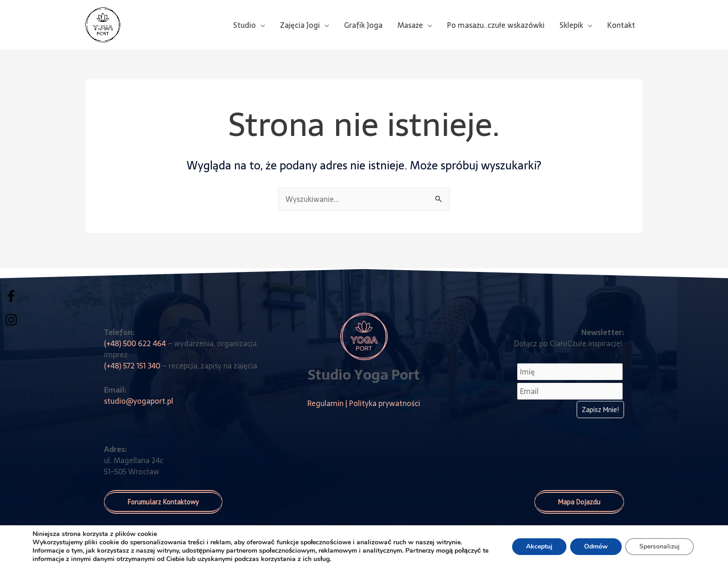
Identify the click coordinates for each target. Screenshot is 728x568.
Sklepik (571, 25)
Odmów (596, 546)
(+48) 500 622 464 (135, 343)
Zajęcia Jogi (300, 25)
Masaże (410, 25)
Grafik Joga (363, 25)
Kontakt (621, 25)
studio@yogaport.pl (139, 401)
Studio (244, 25)
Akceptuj (539, 546)
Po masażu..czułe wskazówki (496, 25)
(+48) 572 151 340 (132, 366)
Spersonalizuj (660, 546)
